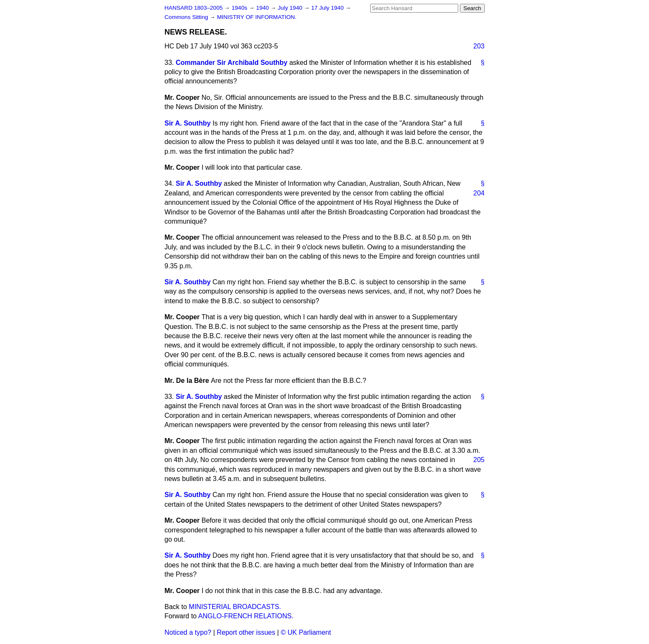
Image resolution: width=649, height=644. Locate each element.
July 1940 (291, 8)
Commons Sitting (187, 17)
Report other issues (246, 632)
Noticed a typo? (188, 632)
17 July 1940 (328, 8)
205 (479, 460)
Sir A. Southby (188, 123)
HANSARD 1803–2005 (194, 8)
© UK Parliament (306, 632)
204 (479, 193)
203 (479, 46)
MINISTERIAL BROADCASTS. (235, 607)
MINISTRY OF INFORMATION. (257, 17)
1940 (263, 8)
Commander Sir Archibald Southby (231, 63)
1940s (240, 8)
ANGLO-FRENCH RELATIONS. (246, 616)
